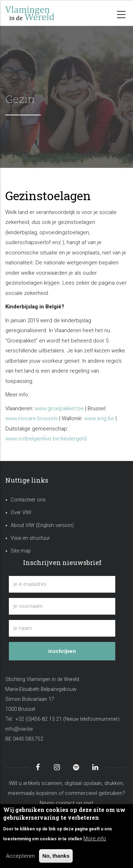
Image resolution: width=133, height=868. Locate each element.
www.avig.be (99, 418)
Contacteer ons (28, 500)
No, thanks (56, 856)
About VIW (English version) (42, 525)
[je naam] (62, 628)
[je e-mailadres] (62, 584)
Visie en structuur (30, 538)
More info (95, 839)
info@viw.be (19, 729)
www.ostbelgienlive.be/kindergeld (46, 439)
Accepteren (20, 856)
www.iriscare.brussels (32, 418)
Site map (21, 551)
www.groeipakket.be (59, 408)
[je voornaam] (62, 606)
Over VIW (21, 513)
